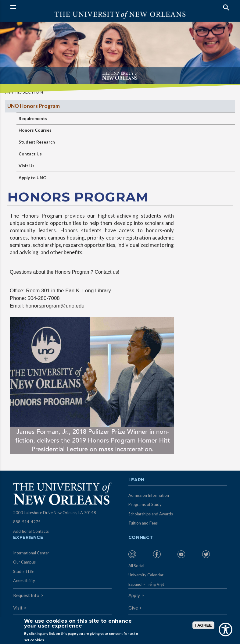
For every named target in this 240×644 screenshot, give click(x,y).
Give (133, 608)
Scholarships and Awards (151, 514)
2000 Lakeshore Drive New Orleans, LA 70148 (55, 513)
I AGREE (203, 625)
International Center (31, 553)
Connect (141, 538)
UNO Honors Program (34, 106)
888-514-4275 (27, 522)
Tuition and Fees (143, 523)
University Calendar (146, 575)
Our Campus (24, 562)
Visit (18, 608)
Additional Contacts (31, 531)
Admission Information (149, 495)
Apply (134, 595)
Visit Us (27, 166)
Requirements (33, 118)
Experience (28, 538)
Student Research (37, 142)
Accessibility (24, 581)
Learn (136, 480)
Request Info (26, 595)
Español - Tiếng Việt (146, 584)
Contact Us (30, 154)
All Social (136, 566)
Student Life (24, 571)
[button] (64, 7)
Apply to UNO (33, 178)
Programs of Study (145, 504)
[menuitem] (139, 554)
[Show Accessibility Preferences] (226, 630)
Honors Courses (35, 130)
